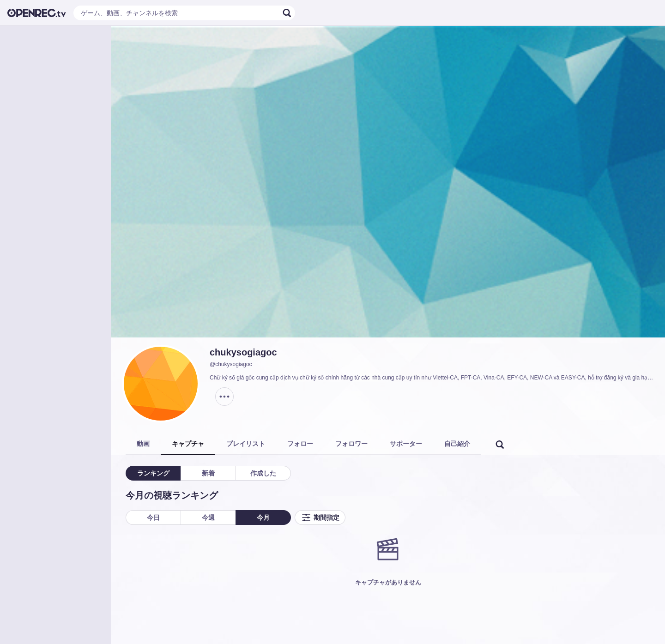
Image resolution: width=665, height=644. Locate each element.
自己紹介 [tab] (457, 444)
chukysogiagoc (243, 352)
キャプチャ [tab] (188, 444)
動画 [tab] (143, 444)
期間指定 (320, 518)
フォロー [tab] (300, 444)
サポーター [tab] (406, 444)
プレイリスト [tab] (246, 444)
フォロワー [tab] (351, 444)
